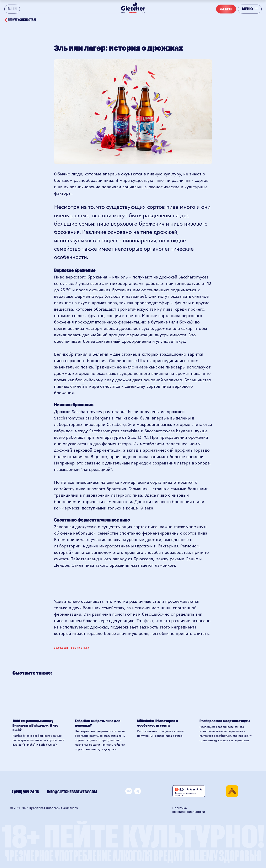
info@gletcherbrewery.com (72, 792)
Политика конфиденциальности (189, 810)
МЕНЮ (248, 9)
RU (10, 9)
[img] (232, 791)
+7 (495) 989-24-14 (25, 792)
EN (15, 9)
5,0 (182, 789)
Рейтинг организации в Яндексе (185, 794)
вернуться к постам (20, 20)
